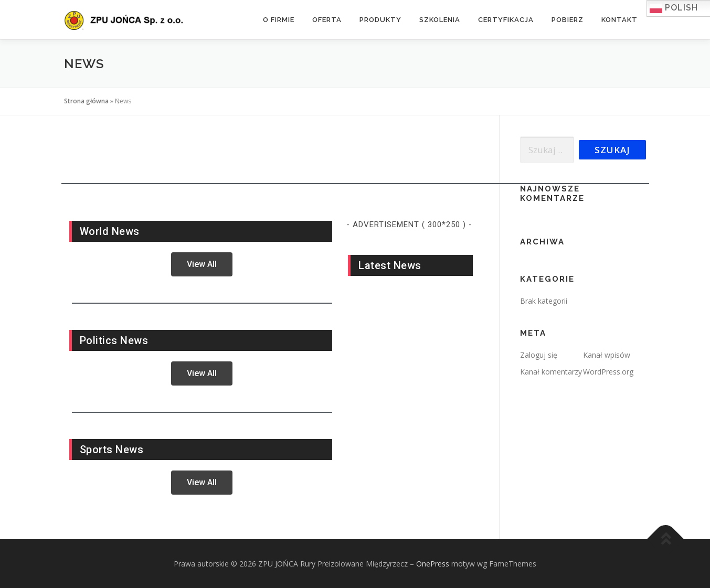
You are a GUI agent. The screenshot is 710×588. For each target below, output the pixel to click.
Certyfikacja (506, 20)
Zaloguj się (539, 355)
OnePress (433, 564)
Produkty (380, 20)
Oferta (327, 20)
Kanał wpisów (607, 355)
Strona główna (86, 101)
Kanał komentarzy (551, 372)
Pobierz (568, 20)
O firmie (279, 20)
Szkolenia (440, 20)
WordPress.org (608, 372)
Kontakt (619, 20)
